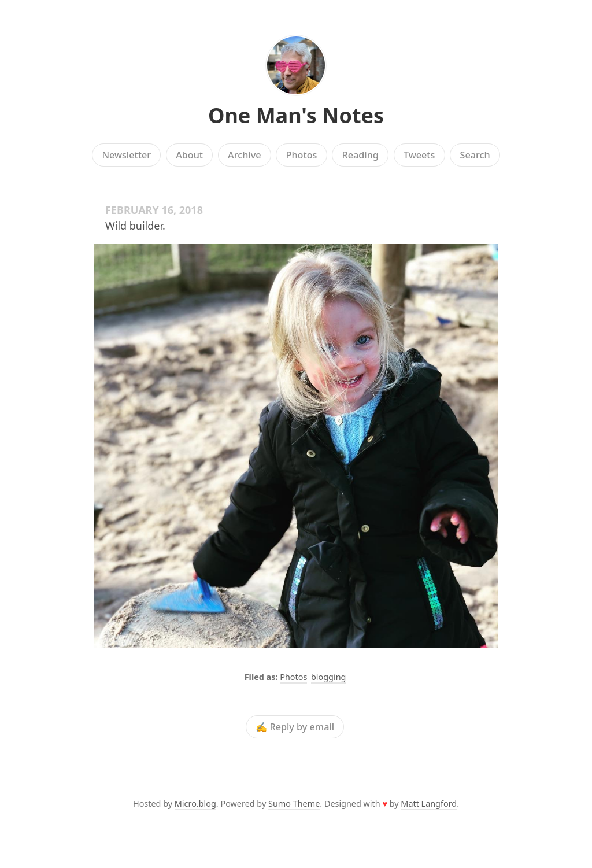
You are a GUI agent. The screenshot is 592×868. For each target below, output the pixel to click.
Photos (302, 155)
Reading (360, 155)
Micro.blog (195, 804)
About (189, 155)
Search (475, 155)
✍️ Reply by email (295, 727)
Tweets (419, 155)
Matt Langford (429, 804)
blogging (328, 677)
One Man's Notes (296, 115)
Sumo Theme (294, 804)
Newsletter (126, 155)
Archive (244, 155)
